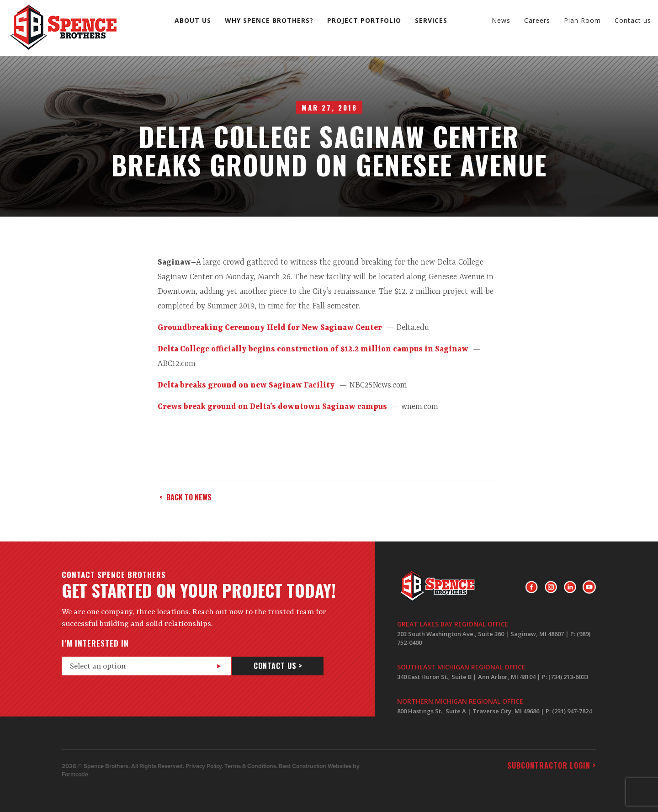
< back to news (186, 497)
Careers (537, 20)
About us (193, 20)
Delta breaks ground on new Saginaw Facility (246, 385)
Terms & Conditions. (251, 766)
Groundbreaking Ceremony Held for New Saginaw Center (270, 328)
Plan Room (582, 20)
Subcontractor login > (552, 765)
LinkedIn (570, 587)
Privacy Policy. (204, 766)
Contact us (633, 20)
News (501, 20)
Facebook (532, 587)
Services (431, 20)
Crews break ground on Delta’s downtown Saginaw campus (272, 407)
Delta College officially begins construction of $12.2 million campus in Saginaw (313, 349)
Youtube (589, 587)
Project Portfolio (364, 20)
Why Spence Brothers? (269, 20)
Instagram (551, 587)
